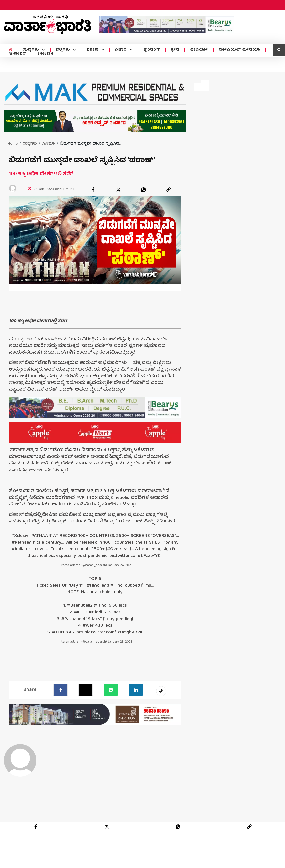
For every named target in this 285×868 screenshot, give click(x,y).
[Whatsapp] (111, 690)
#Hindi (94, 586)
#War (88, 626)
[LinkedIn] (136, 690)
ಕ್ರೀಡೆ (174, 50)
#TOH (58, 633)
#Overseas (118, 549)
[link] (169, 190)
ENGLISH (45, 54)
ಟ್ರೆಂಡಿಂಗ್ (150, 50)
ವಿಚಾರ (120, 50)
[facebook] (93, 190)
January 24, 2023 (120, 566)
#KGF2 (81, 613)
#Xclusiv (20, 536)
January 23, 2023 (120, 642)
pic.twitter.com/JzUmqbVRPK (114, 633)
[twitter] (118, 190)
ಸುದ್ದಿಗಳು (31, 50)
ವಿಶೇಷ (92, 50)
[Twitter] (86, 690)
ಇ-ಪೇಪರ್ (18, 54)
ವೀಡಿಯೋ (198, 50)
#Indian (19, 549)
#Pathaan (22, 543)
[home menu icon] (10, 50)
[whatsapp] (144, 190)
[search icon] (279, 50)
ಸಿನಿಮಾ (49, 144)
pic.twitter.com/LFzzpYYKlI (136, 556)
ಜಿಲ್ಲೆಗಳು (63, 50)
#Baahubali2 (80, 606)
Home (13, 144)
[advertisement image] (166, 25)
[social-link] (161, 691)
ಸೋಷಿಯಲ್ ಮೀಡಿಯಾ (238, 50)
